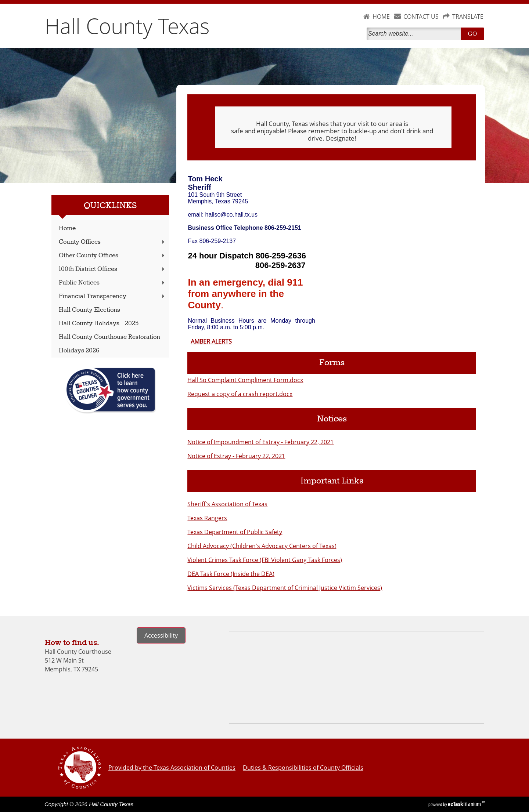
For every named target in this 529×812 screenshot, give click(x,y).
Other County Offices (112, 256)
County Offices (112, 242)
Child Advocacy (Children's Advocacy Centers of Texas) (262, 546)
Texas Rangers (207, 518)
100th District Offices (112, 269)
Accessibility (161, 635)
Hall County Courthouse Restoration (109, 337)
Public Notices (112, 283)
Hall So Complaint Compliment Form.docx (245, 380)
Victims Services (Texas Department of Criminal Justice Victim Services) (285, 588)
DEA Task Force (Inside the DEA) (231, 574)
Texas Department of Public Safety (235, 532)
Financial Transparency (112, 296)
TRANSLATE (468, 17)
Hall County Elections (89, 310)
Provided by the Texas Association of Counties (172, 768)
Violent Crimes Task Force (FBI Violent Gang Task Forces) (265, 560)
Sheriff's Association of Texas (227, 504)
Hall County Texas (127, 26)
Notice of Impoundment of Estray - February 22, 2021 (260, 442)
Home (67, 229)
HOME (381, 17)
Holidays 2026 (79, 351)
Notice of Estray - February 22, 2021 (236, 456)
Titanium (465, 804)
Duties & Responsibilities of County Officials (303, 768)
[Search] (415, 34)
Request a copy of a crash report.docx (240, 394)
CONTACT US (421, 17)
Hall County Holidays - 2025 (99, 324)
